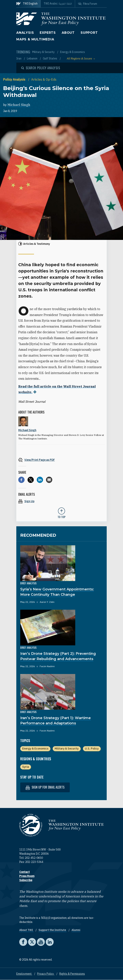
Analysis (25, 33)
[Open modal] (41, 68)
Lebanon (32, 58)
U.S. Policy (92, 749)
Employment (24, 974)
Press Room (27, 876)
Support (89, 33)
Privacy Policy (46, 974)
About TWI (26, 930)
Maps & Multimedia (35, 39)
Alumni (76, 930)
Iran (19, 58)
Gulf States (50, 58)
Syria (26, 767)
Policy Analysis (15, 79)
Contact (24, 872)
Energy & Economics (73, 52)
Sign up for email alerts (45, 787)
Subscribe (26, 880)
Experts (48, 33)
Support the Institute (53, 930)
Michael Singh (19, 105)
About (68, 33)
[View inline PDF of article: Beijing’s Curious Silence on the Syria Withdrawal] (61, 460)
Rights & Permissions (72, 974)
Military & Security (44, 52)
